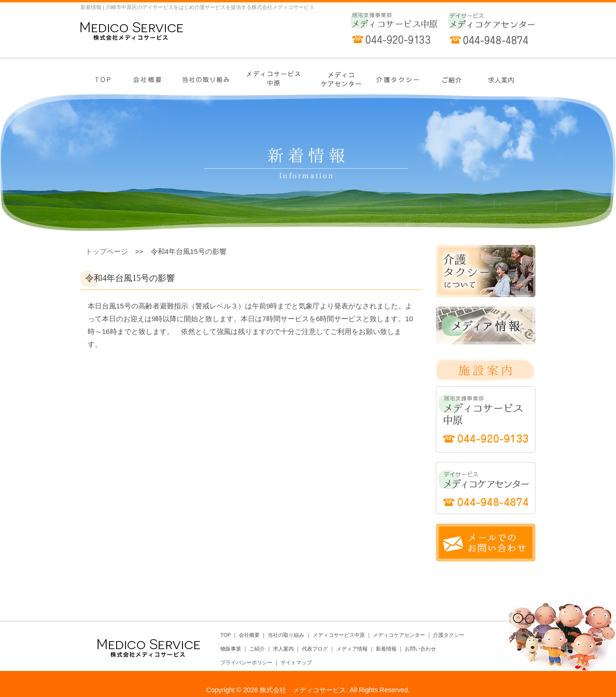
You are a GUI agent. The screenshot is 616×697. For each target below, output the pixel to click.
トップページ (107, 251)
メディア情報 (352, 649)
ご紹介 (257, 649)
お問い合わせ (420, 649)
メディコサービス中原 (339, 635)
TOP (226, 635)
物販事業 (231, 649)
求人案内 (283, 649)
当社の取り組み (286, 635)
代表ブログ (315, 649)
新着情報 (386, 649)
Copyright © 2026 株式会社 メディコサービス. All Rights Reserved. (308, 690)
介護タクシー (449, 635)
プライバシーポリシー (246, 662)
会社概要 (249, 635)
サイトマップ (296, 662)
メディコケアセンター (399, 635)
